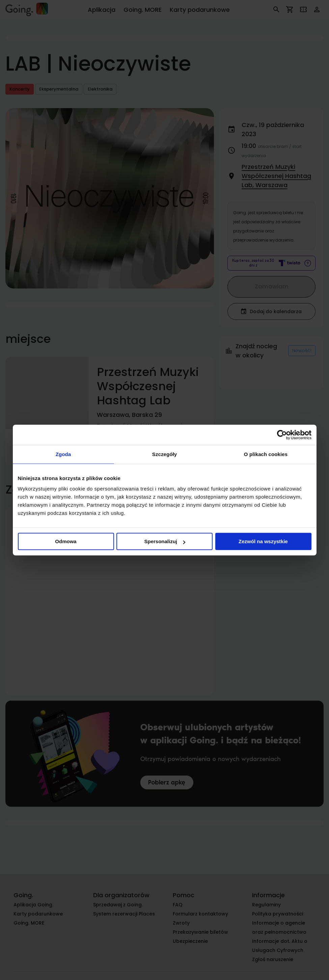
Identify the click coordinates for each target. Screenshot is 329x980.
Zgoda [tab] (63, 454)
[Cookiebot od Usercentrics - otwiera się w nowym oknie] (282, 435)
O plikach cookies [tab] (266, 454)
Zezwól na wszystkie (263, 541)
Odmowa (66, 541)
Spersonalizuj (165, 541)
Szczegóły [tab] (164, 454)
